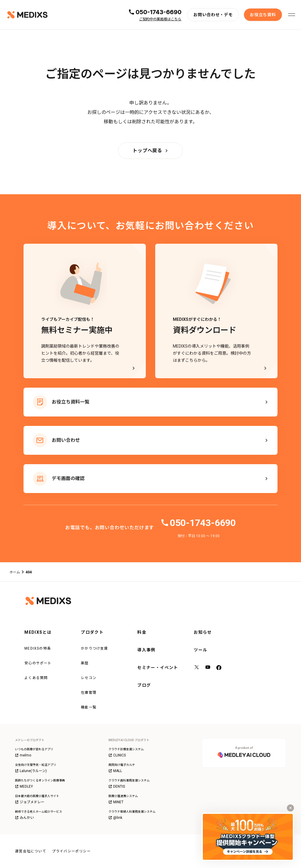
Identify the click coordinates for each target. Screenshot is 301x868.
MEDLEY (24, 786)
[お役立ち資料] (263, 15)
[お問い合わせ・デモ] (213, 15)
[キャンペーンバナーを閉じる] (290, 808)
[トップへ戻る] (150, 151)
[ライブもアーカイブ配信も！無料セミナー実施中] (85, 311)
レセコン (89, 678)
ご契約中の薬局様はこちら (160, 19)
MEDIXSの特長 (38, 648)
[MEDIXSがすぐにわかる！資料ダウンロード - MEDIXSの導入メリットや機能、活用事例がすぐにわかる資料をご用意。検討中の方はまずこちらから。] (216, 311)
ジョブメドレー (30, 802)
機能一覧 (89, 707)
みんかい (24, 818)
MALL (115, 771)
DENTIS (117, 786)
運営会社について (31, 851)
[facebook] (219, 668)
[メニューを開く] (292, 15)
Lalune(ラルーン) (31, 771)
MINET (116, 802)
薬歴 (85, 663)
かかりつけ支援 (94, 648)
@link (115, 818)
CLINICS (117, 755)
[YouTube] (208, 668)
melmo (23, 755)
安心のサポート (38, 663)
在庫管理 (89, 693)
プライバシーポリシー (71, 851)
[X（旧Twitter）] (197, 668)
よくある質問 (36, 678)
